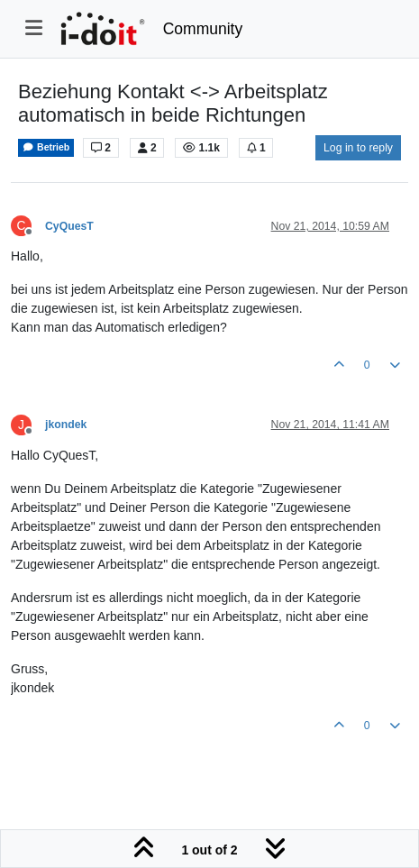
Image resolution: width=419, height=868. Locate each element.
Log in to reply (358, 148)
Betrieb (46, 147)
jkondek (66, 425)
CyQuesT (69, 226)
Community (203, 29)
